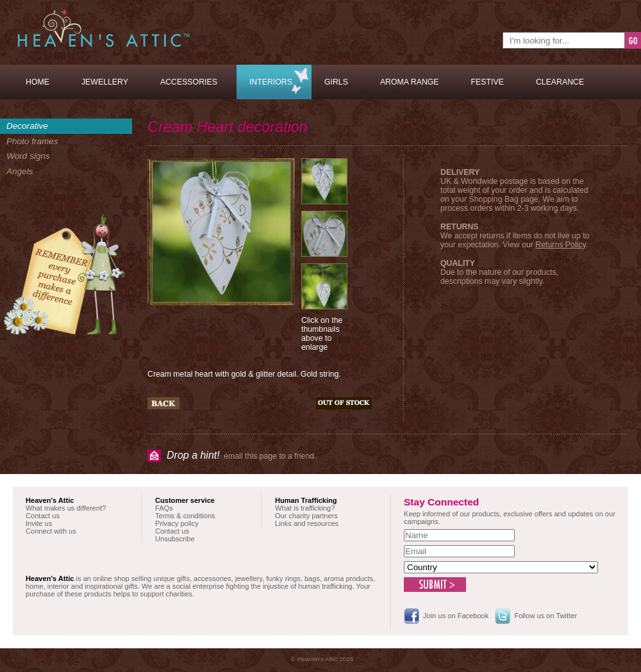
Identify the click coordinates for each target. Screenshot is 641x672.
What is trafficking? (305, 508)
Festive (487, 82)
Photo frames (32, 141)
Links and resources (307, 523)
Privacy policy (177, 523)
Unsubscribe (175, 539)
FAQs (164, 508)
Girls (336, 82)
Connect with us (51, 531)
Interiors (271, 82)
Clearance (560, 82)
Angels (20, 171)
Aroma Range (410, 82)
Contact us (43, 516)
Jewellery (105, 82)
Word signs (28, 156)
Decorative (27, 126)
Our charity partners (306, 516)
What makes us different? (66, 508)
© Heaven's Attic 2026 (322, 659)
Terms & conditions (185, 516)
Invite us (39, 523)
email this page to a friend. (242, 455)
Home (37, 82)
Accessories (189, 82)
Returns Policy (560, 245)
